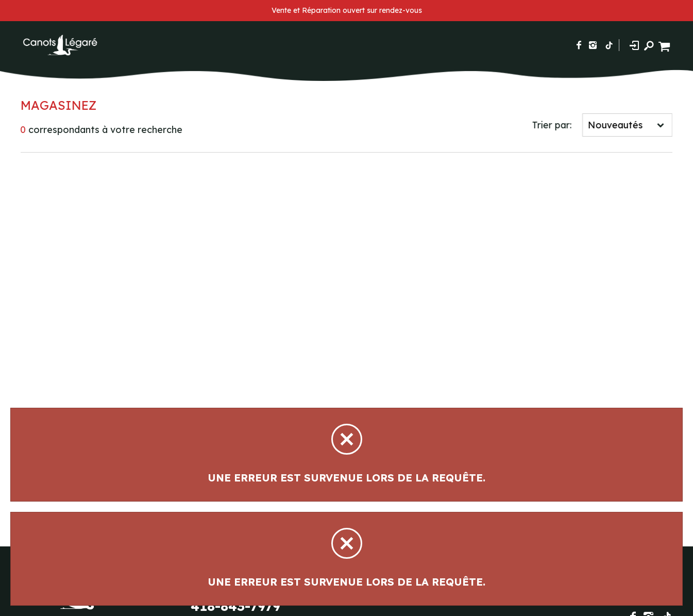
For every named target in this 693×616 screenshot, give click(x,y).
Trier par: (553, 125)
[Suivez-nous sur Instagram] (593, 45)
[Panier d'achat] (665, 45)
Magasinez (57, 105)
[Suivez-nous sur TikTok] (609, 45)
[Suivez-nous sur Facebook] (579, 45)
